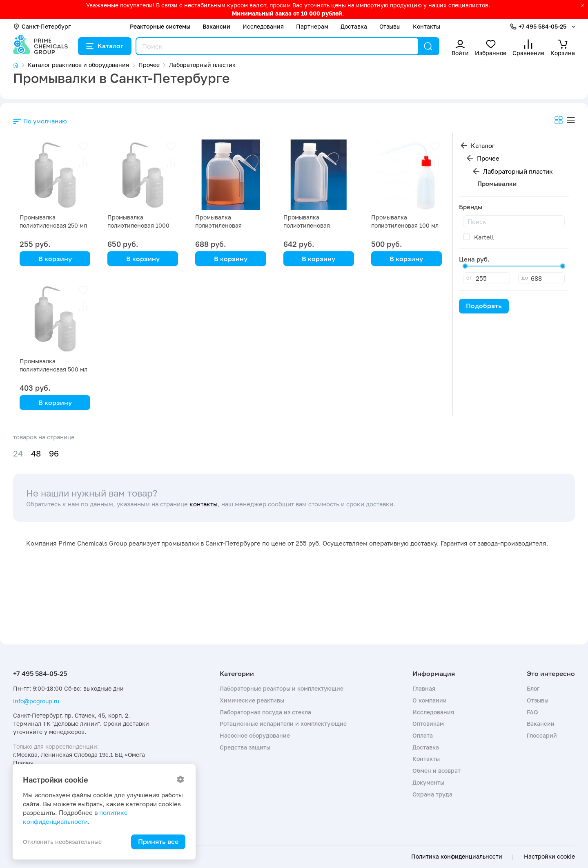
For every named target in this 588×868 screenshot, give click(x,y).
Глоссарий (542, 735)
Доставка (354, 26)
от (469, 277)
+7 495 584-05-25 (542, 26)
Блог (533, 688)
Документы (428, 782)
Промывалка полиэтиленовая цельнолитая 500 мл (312, 225)
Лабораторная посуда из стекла (265, 712)
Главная (424, 688)
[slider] (465, 266)
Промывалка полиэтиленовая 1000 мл (138, 225)
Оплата (423, 735)
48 (36, 453)
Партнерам (312, 26)
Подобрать (484, 306)
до (525, 277)
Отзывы (390, 26)
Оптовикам (428, 724)
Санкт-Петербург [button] (42, 26)
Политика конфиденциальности (457, 857)
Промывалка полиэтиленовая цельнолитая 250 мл (224, 225)
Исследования (263, 26)
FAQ (532, 712)
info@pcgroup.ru (36, 701)
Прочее (488, 158)
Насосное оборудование (255, 735)
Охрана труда (432, 794)
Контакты (427, 26)
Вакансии (216, 26)
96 (54, 453)
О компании (430, 700)
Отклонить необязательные (62, 842)
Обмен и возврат (437, 771)
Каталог (105, 46)
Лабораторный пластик (518, 171)
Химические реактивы (252, 700)
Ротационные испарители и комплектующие (283, 724)
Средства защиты (245, 747)
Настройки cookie (549, 857)
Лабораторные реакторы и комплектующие (282, 688)
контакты (204, 504)
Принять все (158, 841)
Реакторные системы (160, 26)
